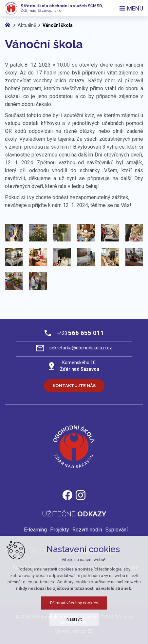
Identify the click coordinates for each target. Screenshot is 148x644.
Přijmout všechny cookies (74, 603)
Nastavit (74, 619)
